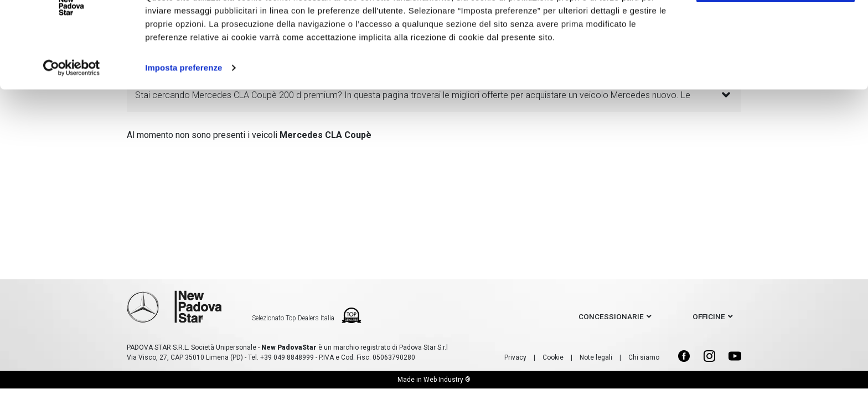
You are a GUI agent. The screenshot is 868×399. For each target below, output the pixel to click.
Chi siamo (644, 357)
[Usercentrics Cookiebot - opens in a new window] (72, 111)
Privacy (515, 357)
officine (709, 316)
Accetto (775, 29)
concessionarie (611, 316)
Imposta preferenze (184, 111)
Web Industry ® (447, 380)
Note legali (596, 357)
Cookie (553, 357)
